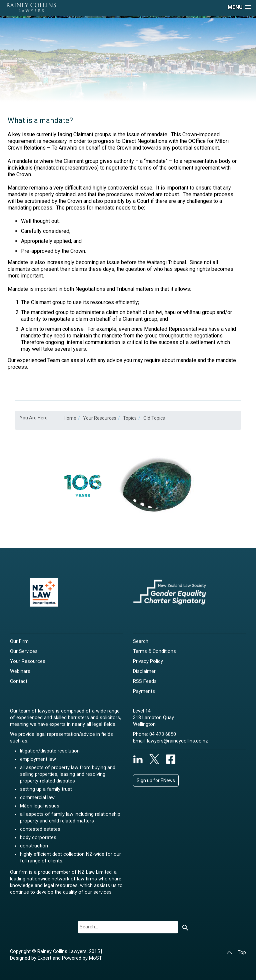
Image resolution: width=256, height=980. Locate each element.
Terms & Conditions (154, 651)
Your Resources (28, 661)
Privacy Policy (148, 661)
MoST (95, 958)
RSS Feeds (145, 681)
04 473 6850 (163, 734)
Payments (144, 691)
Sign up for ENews (156, 780)
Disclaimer (144, 671)
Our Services (24, 651)
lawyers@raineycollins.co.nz (177, 741)
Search (141, 641)
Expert (45, 958)
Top (236, 953)
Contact (19, 681)
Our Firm (19, 641)
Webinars (20, 671)
